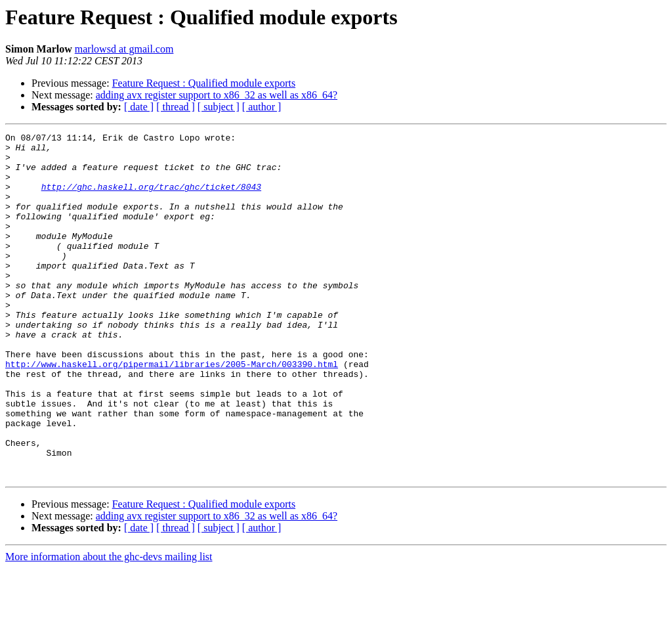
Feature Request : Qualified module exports (204, 83)
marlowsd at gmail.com (124, 49)
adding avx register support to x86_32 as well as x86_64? (217, 95)
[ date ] (139, 107)
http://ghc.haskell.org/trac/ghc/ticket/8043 (151, 198)
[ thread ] (176, 107)
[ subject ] (219, 107)
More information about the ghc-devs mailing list (109, 626)
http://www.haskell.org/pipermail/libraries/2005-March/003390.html (172, 411)
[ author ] (262, 107)
